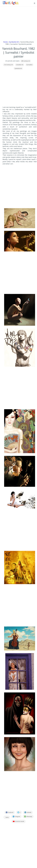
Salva (7, 817)
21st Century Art (8, 65)
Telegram (16, 816)
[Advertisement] (18, 24)
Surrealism (29, 65)
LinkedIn (28, 812)
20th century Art (26, 61)
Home (5, 42)
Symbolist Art (14, 42)
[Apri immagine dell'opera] (20, 218)
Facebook (10, 812)
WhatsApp (28, 816)
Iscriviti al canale (18, 821)
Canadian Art (20, 65)
